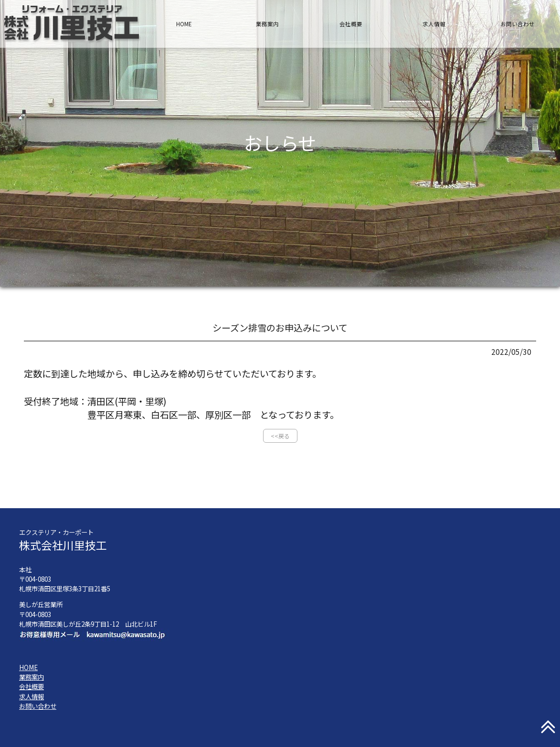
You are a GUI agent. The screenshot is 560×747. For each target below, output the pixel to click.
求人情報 (434, 24)
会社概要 (351, 24)
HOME (184, 24)
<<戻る (280, 436)
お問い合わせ (518, 24)
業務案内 (267, 24)
